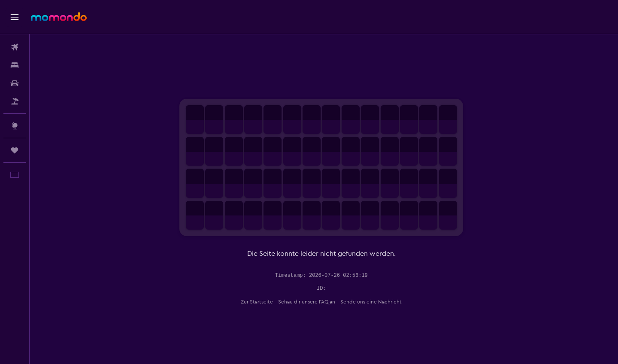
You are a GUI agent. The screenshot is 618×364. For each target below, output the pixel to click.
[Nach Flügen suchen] (15, 47)
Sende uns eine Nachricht (374, 302)
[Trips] (15, 150)
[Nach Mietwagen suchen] (15, 83)
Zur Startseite (259, 302)
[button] (15, 17)
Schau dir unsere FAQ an (309, 302)
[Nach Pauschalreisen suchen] (15, 101)
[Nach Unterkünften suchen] (15, 65)
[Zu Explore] (15, 126)
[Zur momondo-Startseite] (59, 17)
